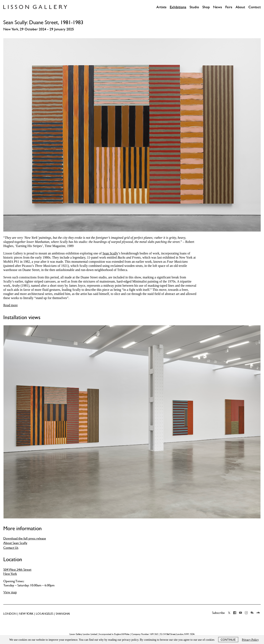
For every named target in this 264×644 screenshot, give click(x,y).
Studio (194, 7)
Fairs (229, 7)
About (240, 7)
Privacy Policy (250, 640)
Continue (228, 640)
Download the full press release (25, 538)
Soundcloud (258, 613)
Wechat (252, 613)
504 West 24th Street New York (17, 572)
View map (10, 592)
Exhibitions (178, 7)
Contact (255, 7)
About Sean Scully (15, 543)
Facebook (235, 613)
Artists (161, 7)
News (217, 7)
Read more (11, 305)
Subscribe (218, 613)
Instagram (246, 613)
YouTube (240, 613)
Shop (206, 7)
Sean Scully (110, 253)
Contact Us (11, 548)
